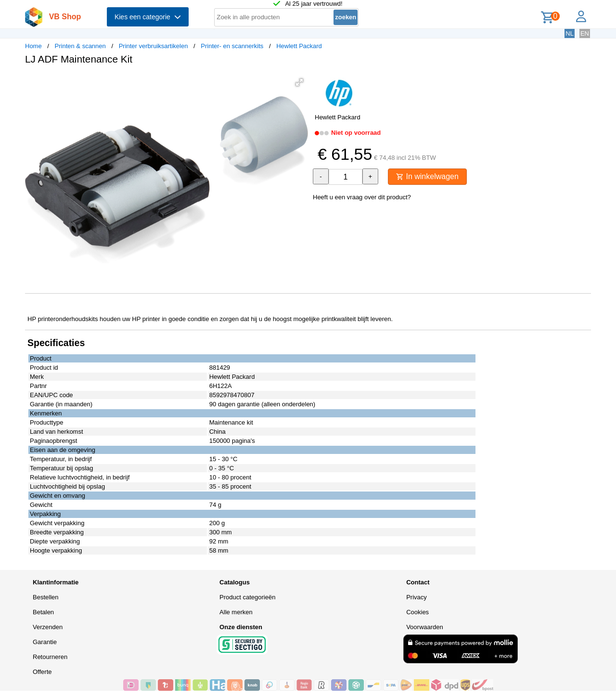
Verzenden (48, 627)
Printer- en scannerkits (232, 46)
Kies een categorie (148, 17)
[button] (299, 82)
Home (33, 46)
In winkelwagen (427, 176)
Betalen (43, 612)
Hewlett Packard (299, 46)
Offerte (42, 672)
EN (585, 33)
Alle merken (236, 612)
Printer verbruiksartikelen (154, 46)
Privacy (417, 597)
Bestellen (45, 597)
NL (570, 33)
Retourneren (50, 657)
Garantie (45, 642)
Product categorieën (247, 597)
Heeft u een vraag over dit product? (362, 197)
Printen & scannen (80, 46)
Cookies (417, 612)
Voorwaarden (425, 627)
